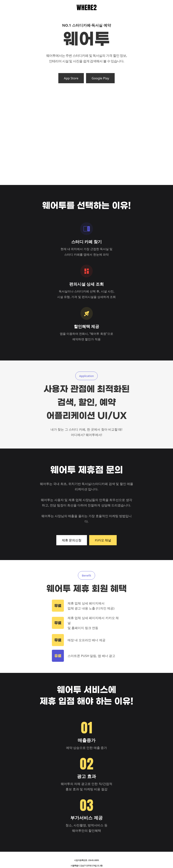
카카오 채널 (103, 540)
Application (86, 376)
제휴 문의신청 (72, 540)
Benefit (86, 575)
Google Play (100, 78)
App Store (71, 78)
